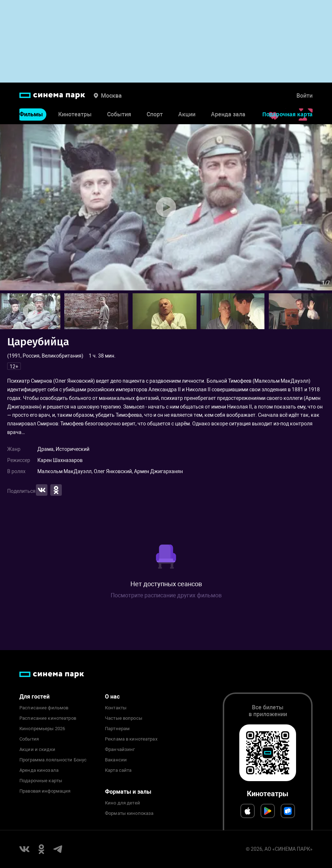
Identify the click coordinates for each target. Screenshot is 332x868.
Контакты (116, 708)
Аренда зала (228, 114)
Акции (187, 114)
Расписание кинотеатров (48, 718)
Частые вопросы (124, 718)
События (119, 114)
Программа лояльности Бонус (53, 760)
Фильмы (31, 114)
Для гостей (34, 697)
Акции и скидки (37, 750)
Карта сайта (118, 770)
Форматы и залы (128, 792)
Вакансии (116, 760)
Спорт (155, 114)
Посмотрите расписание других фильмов (166, 595)
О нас (112, 697)
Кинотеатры (75, 114)
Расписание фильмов (44, 708)
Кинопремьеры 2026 (42, 729)
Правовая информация (45, 791)
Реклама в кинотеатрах (131, 739)
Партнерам (117, 729)
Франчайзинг (120, 750)
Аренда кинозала (39, 770)
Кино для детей (123, 803)
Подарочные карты (41, 781)
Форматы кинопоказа (129, 813)
